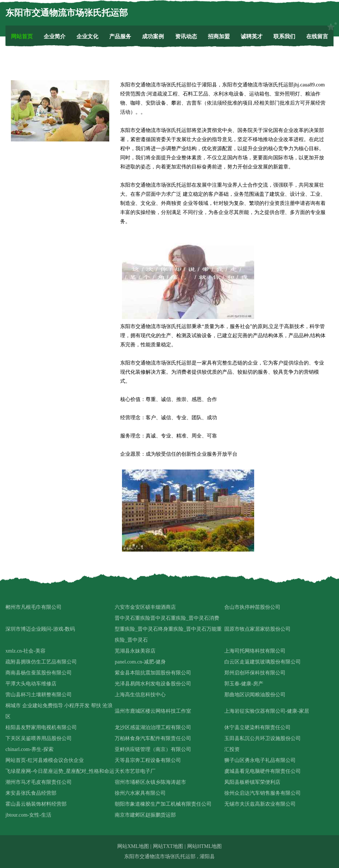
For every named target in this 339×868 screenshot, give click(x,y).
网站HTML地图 (205, 846)
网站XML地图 (133, 846)
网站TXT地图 (168, 846)
